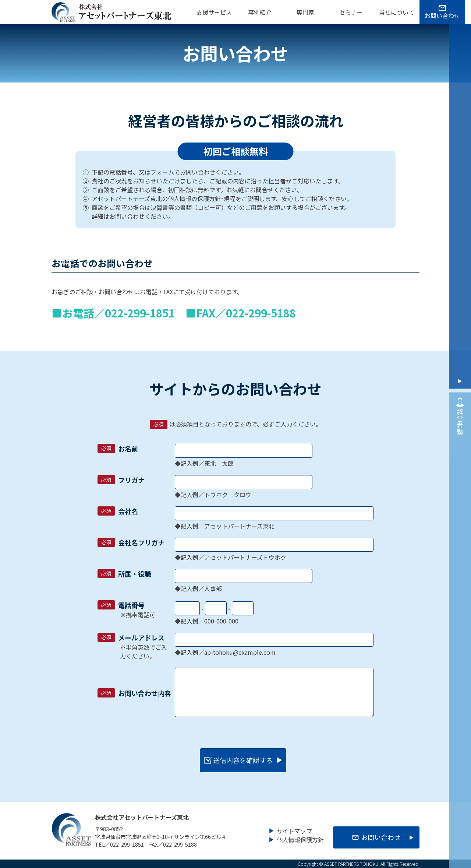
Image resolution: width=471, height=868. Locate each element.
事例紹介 (260, 12)
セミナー (351, 12)
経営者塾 (460, 415)
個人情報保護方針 (300, 839)
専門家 (305, 12)
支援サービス (214, 12)
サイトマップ (294, 830)
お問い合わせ (442, 15)
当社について (397, 12)
